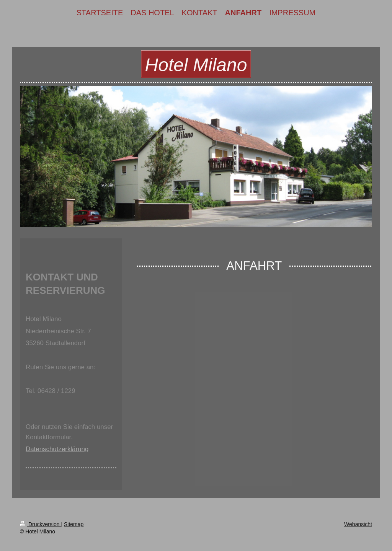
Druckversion (40, 524)
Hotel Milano (196, 65)
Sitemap (74, 524)
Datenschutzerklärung (57, 449)
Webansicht (358, 524)
